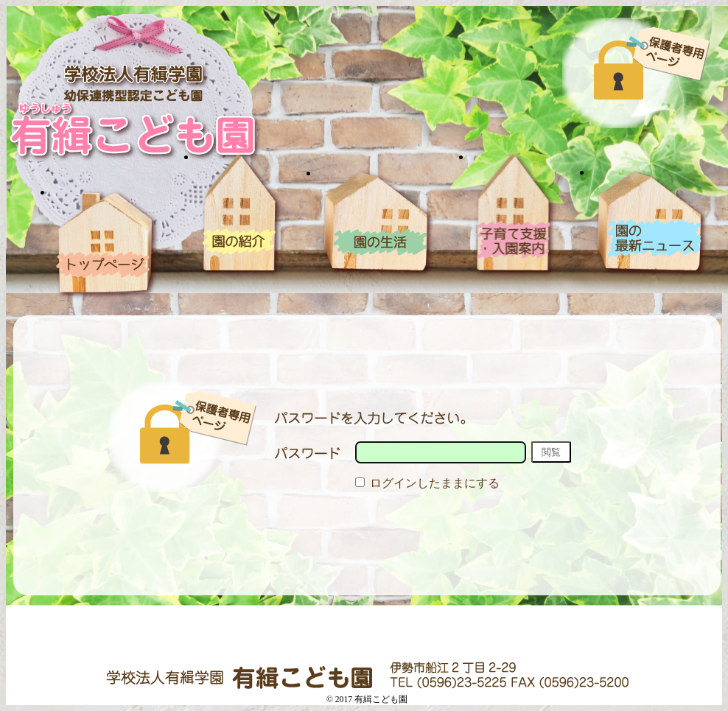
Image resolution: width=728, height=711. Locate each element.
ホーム (107, 244)
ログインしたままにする (427, 483)
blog (651, 223)
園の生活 (378, 223)
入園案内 (514, 215)
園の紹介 (241, 215)
